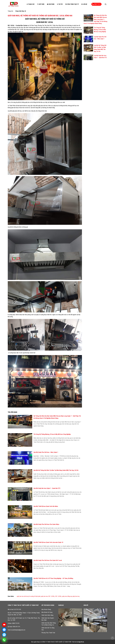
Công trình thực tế (72, 4)
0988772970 (96, 4)
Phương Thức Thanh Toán (48, 633)
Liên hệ (84, 4)
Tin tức (60, 4)
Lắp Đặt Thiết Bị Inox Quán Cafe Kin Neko (46, 506)
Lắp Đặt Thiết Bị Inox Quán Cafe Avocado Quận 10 (48, 542)
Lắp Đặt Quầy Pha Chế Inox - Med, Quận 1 (46, 452)
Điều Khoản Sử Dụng (47, 612)
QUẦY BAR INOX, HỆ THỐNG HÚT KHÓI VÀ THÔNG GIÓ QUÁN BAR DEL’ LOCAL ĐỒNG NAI (40, 16)
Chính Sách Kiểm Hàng (47, 615)
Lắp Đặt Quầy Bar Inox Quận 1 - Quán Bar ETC (47, 488)
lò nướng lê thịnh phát (35, 596)
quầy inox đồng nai (67, 596)
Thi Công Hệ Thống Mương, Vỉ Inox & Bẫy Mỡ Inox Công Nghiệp (52, 434)
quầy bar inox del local (23, 596)
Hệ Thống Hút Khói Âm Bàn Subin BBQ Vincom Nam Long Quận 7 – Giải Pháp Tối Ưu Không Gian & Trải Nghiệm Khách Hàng (95, 19)
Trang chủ (30, 4)
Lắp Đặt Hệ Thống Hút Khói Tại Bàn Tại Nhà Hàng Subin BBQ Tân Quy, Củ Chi (56, 470)
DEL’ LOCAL (58, 596)
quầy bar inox (76, 596)
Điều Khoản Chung (46, 609)
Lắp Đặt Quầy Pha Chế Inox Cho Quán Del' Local (48, 560)
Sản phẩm (51, 4)
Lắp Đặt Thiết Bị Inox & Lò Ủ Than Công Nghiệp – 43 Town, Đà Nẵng (53, 578)
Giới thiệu (41, 4)
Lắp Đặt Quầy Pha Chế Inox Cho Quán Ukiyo (46, 524)
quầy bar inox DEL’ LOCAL (48, 596)
